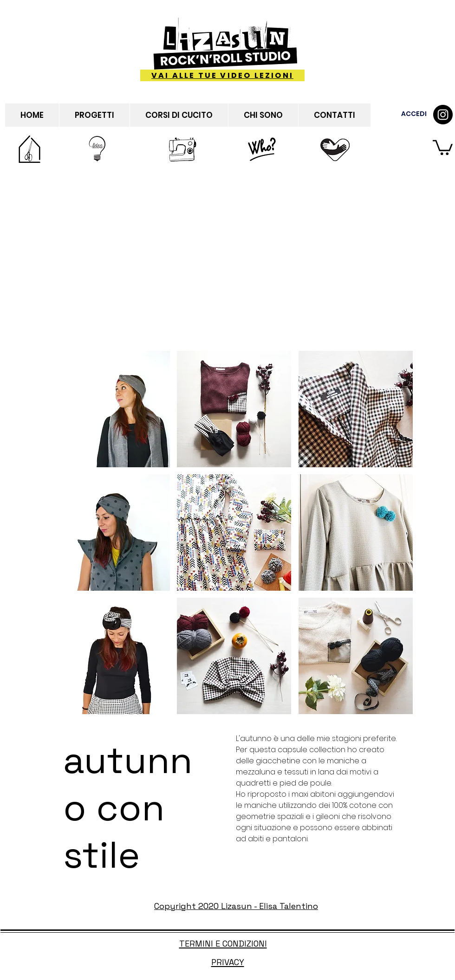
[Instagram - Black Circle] (443, 115)
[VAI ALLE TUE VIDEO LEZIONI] (222, 75)
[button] (443, 147)
